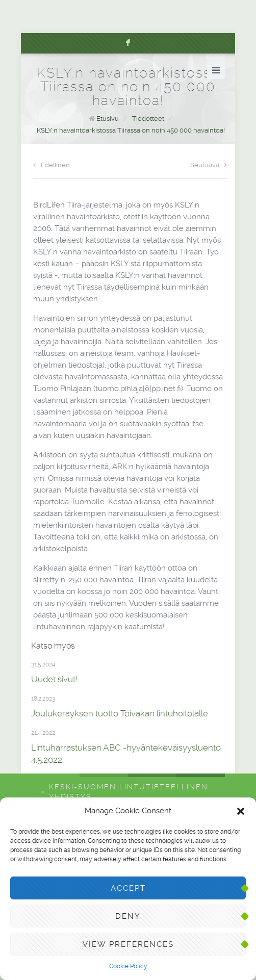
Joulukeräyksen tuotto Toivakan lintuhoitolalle (120, 713)
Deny (128, 916)
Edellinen (52, 165)
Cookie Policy (128, 966)
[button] (241, 811)
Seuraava (209, 165)
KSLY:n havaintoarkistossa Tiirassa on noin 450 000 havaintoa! (131, 130)
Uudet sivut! (54, 679)
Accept (128, 888)
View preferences (128, 944)
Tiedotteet (148, 119)
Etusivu (108, 119)
